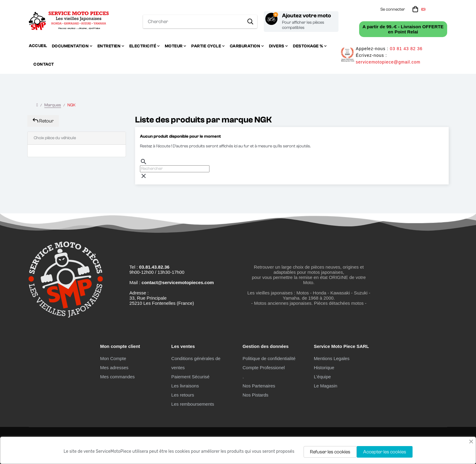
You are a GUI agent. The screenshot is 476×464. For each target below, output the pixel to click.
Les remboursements (193, 404)
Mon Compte (113, 358)
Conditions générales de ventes (196, 363)
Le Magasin (326, 386)
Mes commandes (117, 377)
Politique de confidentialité (269, 358)
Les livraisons (185, 386)
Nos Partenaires (259, 386)
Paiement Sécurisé (190, 377)
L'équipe (322, 377)
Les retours (183, 395)
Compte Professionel (264, 368)
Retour (43, 121)
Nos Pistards (255, 395)
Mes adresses (114, 368)
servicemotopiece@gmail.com (388, 62)
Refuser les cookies (330, 452)
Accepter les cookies (385, 452)
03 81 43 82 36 (406, 49)
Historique (324, 368)
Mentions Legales (332, 358)
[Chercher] (175, 169)
